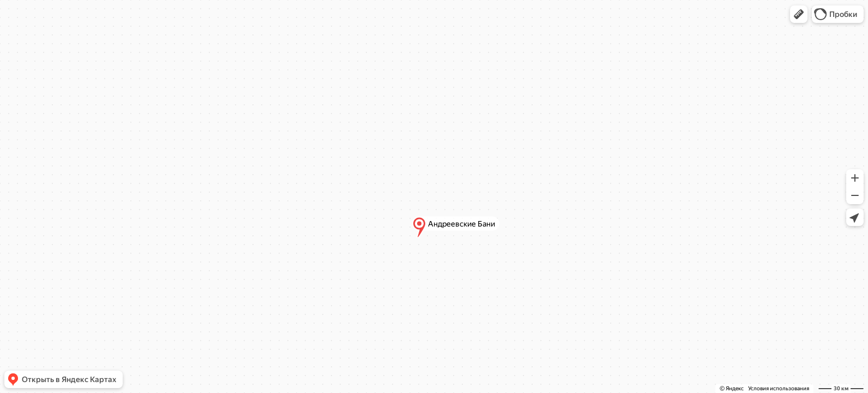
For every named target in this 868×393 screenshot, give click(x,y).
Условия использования (779, 388)
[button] (799, 14)
